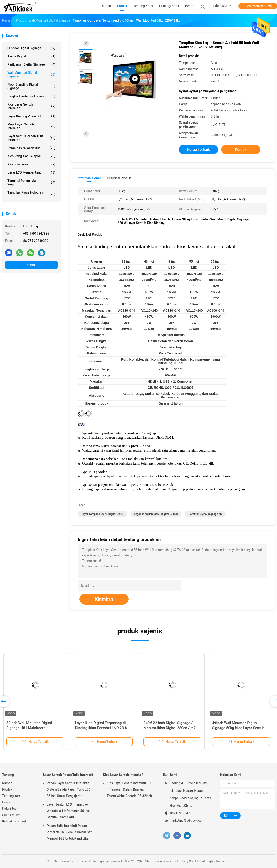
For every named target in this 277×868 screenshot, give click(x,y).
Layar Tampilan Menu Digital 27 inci (156, 514)
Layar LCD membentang (31, 172)
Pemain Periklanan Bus (31, 148)
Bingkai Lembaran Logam (31, 96)
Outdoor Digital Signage (31, 48)
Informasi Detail (89, 178)
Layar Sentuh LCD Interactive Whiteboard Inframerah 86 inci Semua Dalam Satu (68, 811)
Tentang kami (12, 796)
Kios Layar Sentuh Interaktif (31, 106)
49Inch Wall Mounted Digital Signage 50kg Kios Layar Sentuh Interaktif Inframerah (238, 728)
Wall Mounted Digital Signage (31, 74)
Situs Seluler (11, 815)
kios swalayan (31, 164)
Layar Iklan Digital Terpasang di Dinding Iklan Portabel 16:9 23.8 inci (101, 728)
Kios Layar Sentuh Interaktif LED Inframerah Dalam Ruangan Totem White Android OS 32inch (130, 789)
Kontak (32, 265)
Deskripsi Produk (119, 178)
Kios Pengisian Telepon (31, 156)
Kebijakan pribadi (14, 821)
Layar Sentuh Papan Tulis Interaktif (31, 138)
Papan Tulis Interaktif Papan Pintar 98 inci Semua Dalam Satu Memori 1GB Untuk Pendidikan (70, 832)
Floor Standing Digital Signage (31, 86)
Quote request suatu (258, 6)
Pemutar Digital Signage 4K (205, 514)
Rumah (7, 783)
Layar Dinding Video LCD (31, 116)
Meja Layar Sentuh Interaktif (31, 126)
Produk (7, 789)
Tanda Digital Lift (31, 56)
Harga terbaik (198, 149)
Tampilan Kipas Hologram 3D (31, 194)
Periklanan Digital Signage (31, 64)
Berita (6, 802)
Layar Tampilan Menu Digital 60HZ (102, 514)
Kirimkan (104, 599)
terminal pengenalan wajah (31, 182)
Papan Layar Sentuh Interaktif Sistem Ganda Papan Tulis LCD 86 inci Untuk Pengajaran (69, 789)
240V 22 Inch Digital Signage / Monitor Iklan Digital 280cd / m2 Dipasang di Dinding (170, 728)
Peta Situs (9, 809)
